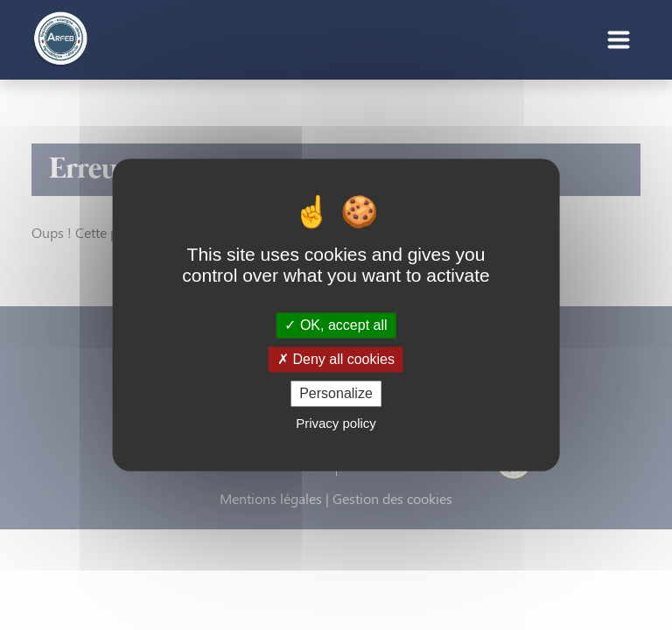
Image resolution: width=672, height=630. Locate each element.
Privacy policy (336, 424)
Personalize (336, 393)
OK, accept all (336, 325)
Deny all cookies (336, 359)
